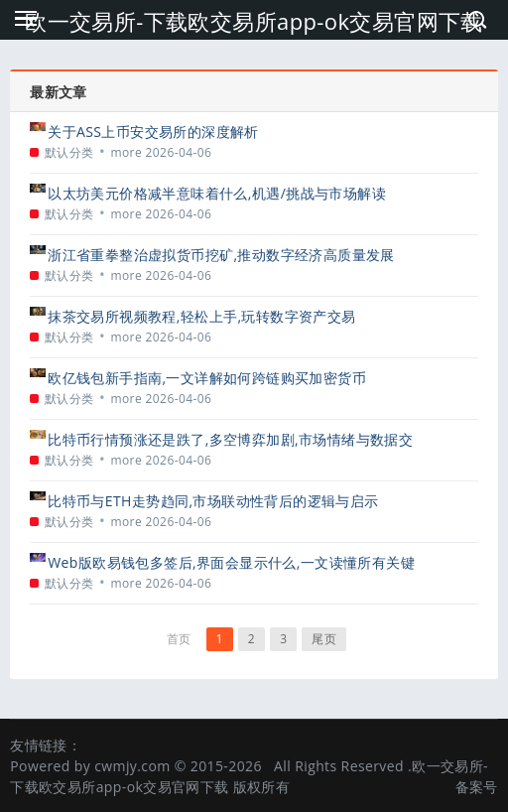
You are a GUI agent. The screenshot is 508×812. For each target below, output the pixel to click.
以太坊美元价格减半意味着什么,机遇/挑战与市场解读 (217, 193)
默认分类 (69, 152)
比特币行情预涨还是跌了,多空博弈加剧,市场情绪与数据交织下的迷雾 (230, 439)
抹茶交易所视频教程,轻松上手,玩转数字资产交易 (201, 316)
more (126, 152)
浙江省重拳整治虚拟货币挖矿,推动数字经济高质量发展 (221, 255)
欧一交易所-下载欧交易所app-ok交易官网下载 (254, 21)
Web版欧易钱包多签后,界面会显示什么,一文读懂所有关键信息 (231, 562)
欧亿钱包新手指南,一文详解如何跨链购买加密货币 (207, 378)
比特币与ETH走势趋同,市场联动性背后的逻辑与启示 (213, 501)
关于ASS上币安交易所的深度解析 (153, 132)
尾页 (324, 639)
